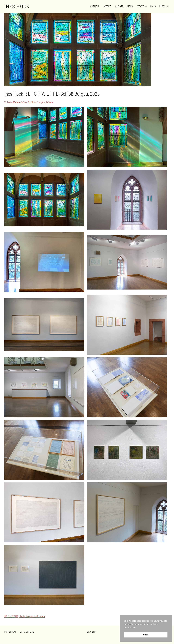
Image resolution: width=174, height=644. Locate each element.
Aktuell (95, 6)
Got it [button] (146, 635)
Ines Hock (17, 7)
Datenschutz (27, 632)
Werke (107, 6)
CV (153, 6)
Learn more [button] (130, 627)
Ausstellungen (124, 6)
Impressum (10, 632)
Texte (142, 6)
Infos (163, 6)
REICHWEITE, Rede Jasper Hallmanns (25, 616)
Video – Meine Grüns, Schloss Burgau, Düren (29, 102)
